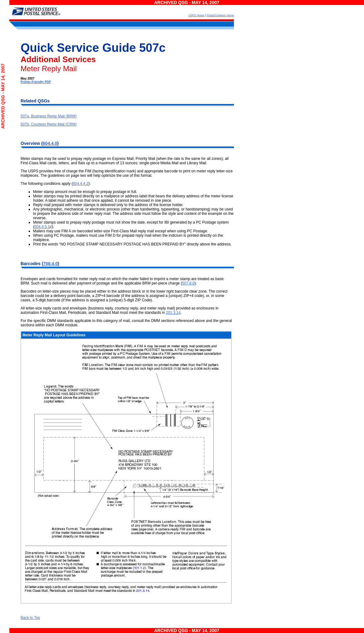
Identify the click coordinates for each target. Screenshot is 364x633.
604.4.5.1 (42, 227)
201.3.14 (173, 313)
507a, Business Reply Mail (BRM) (49, 116)
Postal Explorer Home (220, 15)
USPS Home (196, 15)
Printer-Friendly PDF (36, 82)
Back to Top (30, 618)
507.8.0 (188, 283)
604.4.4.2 (80, 184)
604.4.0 (50, 143)
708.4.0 (50, 264)
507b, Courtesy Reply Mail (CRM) (49, 124)
